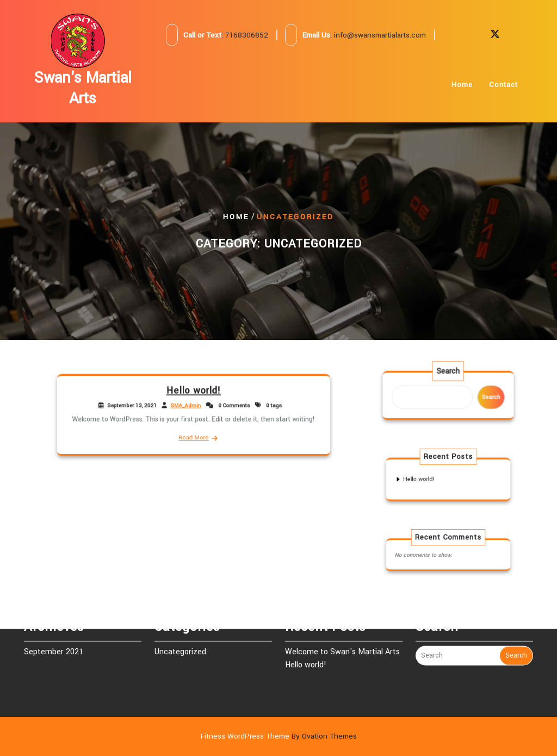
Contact (503, 90)
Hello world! (194, 394)
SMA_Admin (187, 407)
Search (448, 374)
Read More (194, 435)
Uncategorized (180, 641)
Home (462, 90)
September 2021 (54, 641)
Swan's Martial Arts (83, 88)
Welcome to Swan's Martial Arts (342, 641)
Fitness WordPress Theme (279, 736)
